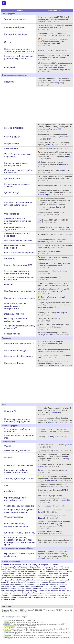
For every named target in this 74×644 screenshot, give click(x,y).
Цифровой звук (12, 193)
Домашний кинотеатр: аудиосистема (15, 228)
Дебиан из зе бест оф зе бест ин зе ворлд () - (54, 356)
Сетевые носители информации (19, 253)
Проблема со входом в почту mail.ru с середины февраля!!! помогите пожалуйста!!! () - (55, 363)
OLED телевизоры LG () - (55, 235)
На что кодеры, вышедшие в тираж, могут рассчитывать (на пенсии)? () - (54, 57)
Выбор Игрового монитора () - (54, 171)
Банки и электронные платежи (19, 466)
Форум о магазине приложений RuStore (49, 591)
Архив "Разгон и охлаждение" (43, 567)
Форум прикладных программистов (25, 584)
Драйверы (5, 584)
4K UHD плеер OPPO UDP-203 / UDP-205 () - (53, 221)
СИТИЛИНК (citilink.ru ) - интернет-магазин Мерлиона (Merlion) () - (55, 27)
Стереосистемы (12, 214)
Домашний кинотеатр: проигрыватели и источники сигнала (18, 221)
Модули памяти (12, 144)
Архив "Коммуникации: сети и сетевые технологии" (35, 574)
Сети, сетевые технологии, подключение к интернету (17, 272)
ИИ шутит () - (53, 50)
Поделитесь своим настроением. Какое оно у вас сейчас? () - (55, 541)
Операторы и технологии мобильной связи (16, 320)
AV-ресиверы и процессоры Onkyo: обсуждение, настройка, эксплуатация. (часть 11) (37, 624)
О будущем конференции (42, 565)
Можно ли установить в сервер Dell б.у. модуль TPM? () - (53, 284)
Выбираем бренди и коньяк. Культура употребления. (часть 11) (31, 631)
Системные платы (13, 137)
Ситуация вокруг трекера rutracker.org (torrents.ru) (25, 622)
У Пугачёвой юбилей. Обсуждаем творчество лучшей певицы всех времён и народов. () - (55, 479)
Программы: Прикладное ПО (18, 351)
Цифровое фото (12, 178)
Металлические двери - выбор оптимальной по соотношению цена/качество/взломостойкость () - (55, 499)
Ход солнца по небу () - (55, 451)
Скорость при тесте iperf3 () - (53, 272)
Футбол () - (51, 506)
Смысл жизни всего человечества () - (55, 446)
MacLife (8, 42)
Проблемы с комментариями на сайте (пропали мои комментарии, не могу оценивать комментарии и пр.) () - (53, 555)
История (8, 458)
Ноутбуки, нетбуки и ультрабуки (20, 291)
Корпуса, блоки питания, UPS (18, 265)
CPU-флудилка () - (52, 437)
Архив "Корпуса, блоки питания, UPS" (47, 573)
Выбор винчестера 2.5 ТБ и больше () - (52, 241)
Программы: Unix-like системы (19, 356)
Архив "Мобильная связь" (56, 578)
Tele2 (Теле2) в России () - (49, 320)
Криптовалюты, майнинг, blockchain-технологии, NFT (17, 471)
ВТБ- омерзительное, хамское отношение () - (54, 465)
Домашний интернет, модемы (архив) (53, 576)
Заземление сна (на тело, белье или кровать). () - (54, 34)
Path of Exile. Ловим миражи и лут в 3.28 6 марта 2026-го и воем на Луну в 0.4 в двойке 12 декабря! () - (54, 411)
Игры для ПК (10, 411)
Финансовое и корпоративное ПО (15, 595)
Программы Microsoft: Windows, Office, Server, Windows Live (25, 580)
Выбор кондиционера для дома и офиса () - (53, 334)
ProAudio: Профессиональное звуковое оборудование (18, 204)
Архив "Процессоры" (22, 567)
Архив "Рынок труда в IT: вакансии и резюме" (46, 593)
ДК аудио (7, 624)
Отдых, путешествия (14, 517)
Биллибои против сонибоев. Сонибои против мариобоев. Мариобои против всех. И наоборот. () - (55, 420)
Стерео (7, 621)
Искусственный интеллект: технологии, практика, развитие (20, 50)
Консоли (7, 637)
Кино (7, 485)
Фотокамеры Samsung (23, 591)
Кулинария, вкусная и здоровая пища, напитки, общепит (19, 511)
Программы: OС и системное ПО (19, 344)
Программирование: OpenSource (43, 595)
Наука (6, 632)
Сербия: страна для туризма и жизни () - (52, 517)
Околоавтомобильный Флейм (29, 589)
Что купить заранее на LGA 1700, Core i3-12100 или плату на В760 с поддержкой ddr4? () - (54, 19)
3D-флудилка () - (53, 148)
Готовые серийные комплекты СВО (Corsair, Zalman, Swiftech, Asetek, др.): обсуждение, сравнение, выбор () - (55, 128)
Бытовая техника (12, 334)
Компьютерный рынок (15, 27)
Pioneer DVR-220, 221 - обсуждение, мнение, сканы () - (55, 247)
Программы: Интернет (15, 363)
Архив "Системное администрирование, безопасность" (23, 578)
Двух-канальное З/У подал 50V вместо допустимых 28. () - (54, 430)
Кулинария (8, 631)
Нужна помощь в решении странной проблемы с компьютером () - (55, 137)
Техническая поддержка (16, 19)
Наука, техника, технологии (17, 451)
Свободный (10, 67)
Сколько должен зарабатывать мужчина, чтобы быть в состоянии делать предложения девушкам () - (54, 525)
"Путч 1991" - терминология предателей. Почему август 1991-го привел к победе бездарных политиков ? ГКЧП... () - (54, 458)
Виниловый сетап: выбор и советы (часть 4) (23, 621)
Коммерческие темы (40, 597)
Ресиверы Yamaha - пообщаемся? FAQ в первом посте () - (54, 228)
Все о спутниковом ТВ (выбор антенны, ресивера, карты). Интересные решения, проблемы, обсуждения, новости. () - (55, 155)
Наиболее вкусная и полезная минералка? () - (55, 511)
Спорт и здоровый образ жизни (19, 506)
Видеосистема (11, 148)
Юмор (6, 627)
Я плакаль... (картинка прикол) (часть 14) (22, 627)
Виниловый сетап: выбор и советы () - (51, 214)
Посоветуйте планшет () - (52, 298)
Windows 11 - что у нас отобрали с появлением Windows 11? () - (51, 344)
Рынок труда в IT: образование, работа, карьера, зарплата (19, 57)
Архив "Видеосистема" (36, 569)
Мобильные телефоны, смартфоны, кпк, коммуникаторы (15, 306)
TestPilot (5, 612)
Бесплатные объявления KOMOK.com (16, 565)
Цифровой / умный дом (16, 34)
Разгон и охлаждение (14, 128)
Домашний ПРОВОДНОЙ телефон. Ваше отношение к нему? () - (53, 327)
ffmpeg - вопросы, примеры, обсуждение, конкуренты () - (53, 164)
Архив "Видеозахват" (54, 569)
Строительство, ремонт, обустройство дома (15, 499)
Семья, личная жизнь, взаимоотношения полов (16, 525)
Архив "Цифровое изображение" (53, 571)
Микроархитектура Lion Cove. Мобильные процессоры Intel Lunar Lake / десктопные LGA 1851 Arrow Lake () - (55, 82)
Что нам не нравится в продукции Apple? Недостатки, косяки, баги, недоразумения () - (53, 42)
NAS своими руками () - (50, 253)
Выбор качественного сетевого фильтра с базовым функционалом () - (54, 265)
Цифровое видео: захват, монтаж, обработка (16, 164)
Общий (8, 446)
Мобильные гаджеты (14, 314)
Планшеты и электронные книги (20, 298)
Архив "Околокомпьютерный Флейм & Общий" (31, 586)
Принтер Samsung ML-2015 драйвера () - (54, 258)
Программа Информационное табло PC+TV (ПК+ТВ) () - (55, 351)
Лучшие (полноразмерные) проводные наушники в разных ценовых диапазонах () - (54, 193)
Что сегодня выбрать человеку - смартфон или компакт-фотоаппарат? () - (55, 178)
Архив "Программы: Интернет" (13, 582)
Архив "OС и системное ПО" (60, 580)
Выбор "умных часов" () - (53, 314)
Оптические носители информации (15, 247)
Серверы (8, 285)
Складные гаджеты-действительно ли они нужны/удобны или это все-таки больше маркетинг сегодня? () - (54, 306)
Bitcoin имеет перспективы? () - (53, 471)
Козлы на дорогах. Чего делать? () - (53, 491)
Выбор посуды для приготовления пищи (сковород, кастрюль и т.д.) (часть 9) (36, 636)
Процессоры (10, 82)
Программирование (34, 582)
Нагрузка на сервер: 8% (19, 612)
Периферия (10, 258)
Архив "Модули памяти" (17, 569)
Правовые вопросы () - (55, 186)
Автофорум (10, 491)
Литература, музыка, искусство (19, 479)
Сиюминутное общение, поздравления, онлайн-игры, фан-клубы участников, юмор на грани (20, 541)
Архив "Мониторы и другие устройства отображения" (35, 570)
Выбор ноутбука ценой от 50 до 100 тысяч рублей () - (53, 291)
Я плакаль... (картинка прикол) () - (50, 533)
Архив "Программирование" (54, 582)
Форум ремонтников (50, 589)
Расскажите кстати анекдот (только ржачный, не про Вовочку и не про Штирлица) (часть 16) (38, 629)
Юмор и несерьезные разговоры (20, 533)
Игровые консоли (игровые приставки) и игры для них (17, 420)
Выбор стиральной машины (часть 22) (27, 626)
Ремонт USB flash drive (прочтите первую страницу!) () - (54, 144)
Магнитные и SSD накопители (18, 241)
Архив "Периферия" (24, 573)
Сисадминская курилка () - (49, 278)
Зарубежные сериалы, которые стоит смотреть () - (53, 485)
